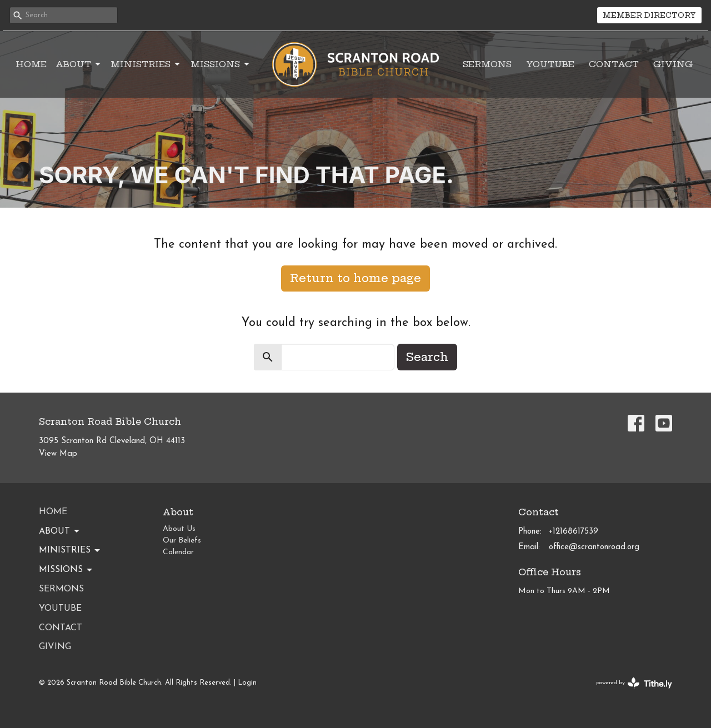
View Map (58, 454)
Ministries (146, 64)
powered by (634, 683)
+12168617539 (574, 532)
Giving (673, 64)
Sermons (487, 64)
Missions (221, 64)
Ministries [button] (70, 551)
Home (31, 64)
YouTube (550, 64)
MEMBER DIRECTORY (649, 15)
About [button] (60, 531)
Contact (614, 64)
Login (247, 683)
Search (427, 357)
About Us (179, 529)
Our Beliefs (182, 541)
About (79, 64)
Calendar (178, 552)
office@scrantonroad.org (594, 547)
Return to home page (355, 278)
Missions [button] (66, 570)
